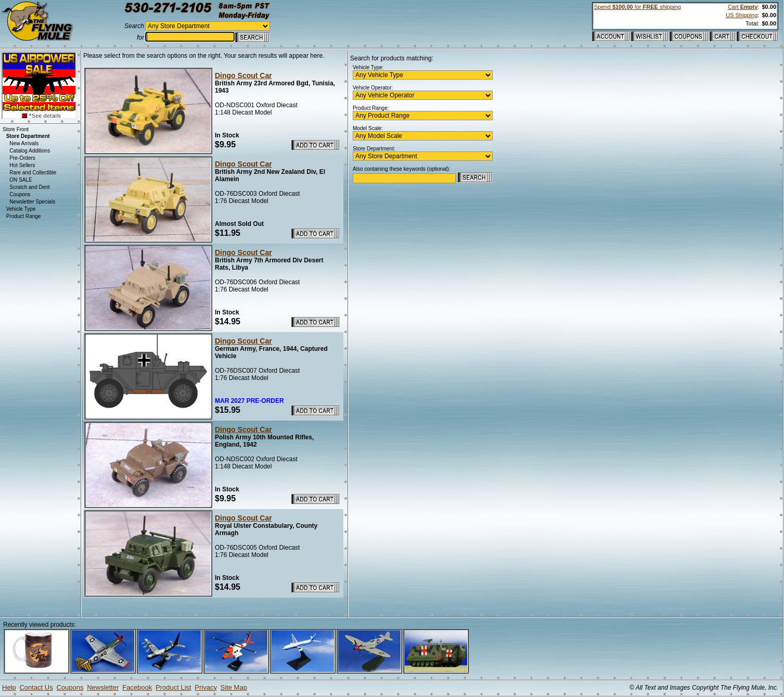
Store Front (16, 129)
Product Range (24, 216)
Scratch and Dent (29, 187)
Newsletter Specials (32, 202)
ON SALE (21, 180)
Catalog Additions (30, 151)
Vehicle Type (21, 209)
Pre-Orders (22, 158)
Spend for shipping (638, 7)
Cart (743, 7)
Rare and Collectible (33, 173)
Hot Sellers (22, 165)
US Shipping (742, 15)
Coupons (20, 194)
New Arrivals (24, 143)
